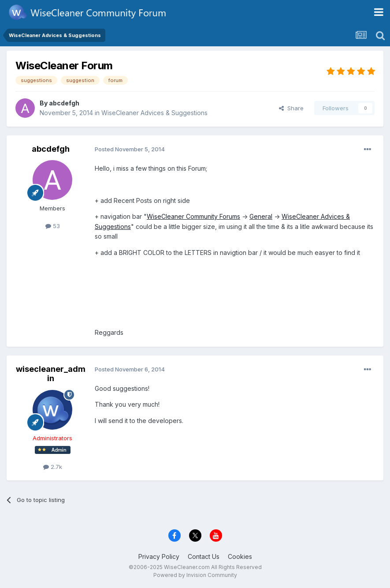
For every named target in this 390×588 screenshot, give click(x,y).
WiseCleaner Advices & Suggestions (154, 113)
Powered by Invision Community (195, 575)
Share (291, 108)
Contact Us (204, 556)
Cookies (240, 556)
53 (53, 226)
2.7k (53, 467)
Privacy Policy (159, 556)
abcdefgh (64, 103)
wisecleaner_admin (51, 374)
